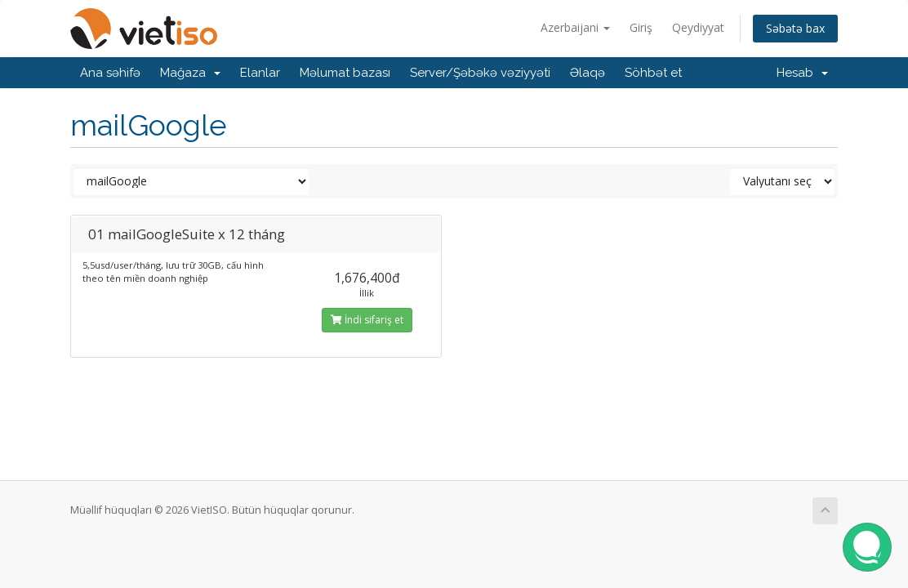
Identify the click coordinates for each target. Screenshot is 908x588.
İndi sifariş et (367, 320)
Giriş (641, 27)
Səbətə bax (795, 28)
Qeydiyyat (698, 27)
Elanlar (260, 73)
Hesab (802, 73)
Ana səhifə (110, 73)
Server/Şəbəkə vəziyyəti (480, 73)
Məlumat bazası (345, 73)
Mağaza (190, 73)
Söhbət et (653, 73)
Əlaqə (588, 73)
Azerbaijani (575, 27)
